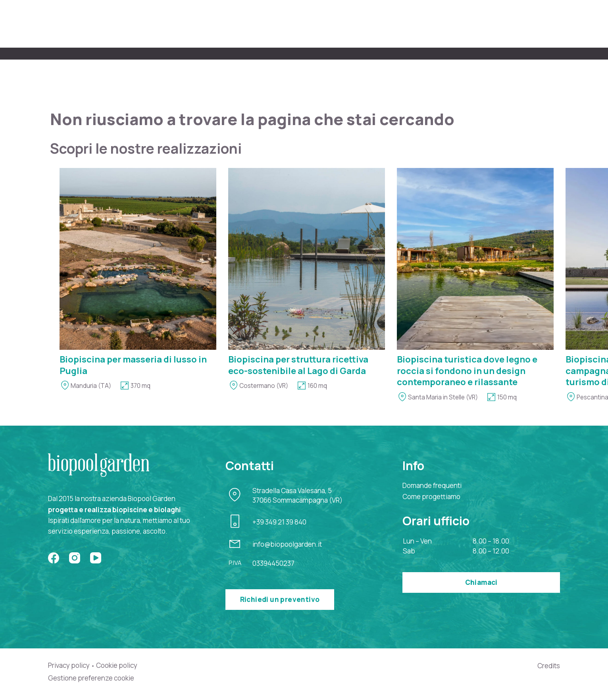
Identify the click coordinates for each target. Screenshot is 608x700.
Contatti (545, 23)
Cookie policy (117, 665)
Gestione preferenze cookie (91, 678)
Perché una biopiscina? (474, 23)
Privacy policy (69, 665)
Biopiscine (400, 23)
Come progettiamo (333, 23)
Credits (549, 666)
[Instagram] (75, 558)
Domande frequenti (432, 485)
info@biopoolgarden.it (287, 544)
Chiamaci (481, 582)
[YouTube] (96, 558)
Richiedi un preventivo (280, 599)
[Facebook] (54, 558)
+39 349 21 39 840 (279, 522)
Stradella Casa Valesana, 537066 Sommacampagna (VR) (297, 495)
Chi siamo (267, 23)
